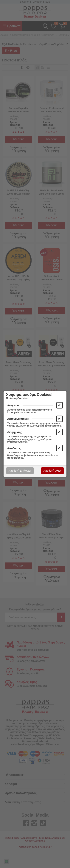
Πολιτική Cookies (17, 398)
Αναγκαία (13, 405)
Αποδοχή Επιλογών (20, 471)
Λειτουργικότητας (18, 419)
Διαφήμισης (15, 432)
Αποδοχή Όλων (52, 471)
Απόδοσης (14, 448)
